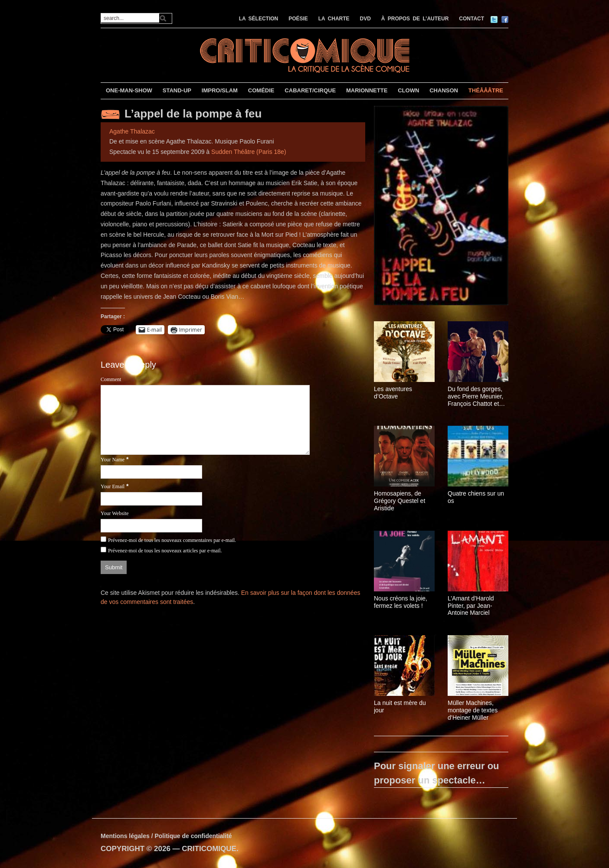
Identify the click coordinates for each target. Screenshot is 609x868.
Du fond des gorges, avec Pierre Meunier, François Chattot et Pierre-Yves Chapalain (478, 396)
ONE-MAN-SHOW (129, 90)
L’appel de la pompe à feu (193, 114)
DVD (365, 19)
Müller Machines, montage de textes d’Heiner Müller (473, 710)
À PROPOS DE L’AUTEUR (415, 19)
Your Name (113, 460)
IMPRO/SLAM (220, 90)
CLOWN (408, 90)
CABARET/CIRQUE (310, 90)
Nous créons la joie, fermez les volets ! (401, 602)
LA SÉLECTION (259, 19)
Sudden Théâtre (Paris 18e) (249, 152)
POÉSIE (298, 19)
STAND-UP (177, 90)
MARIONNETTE (367, 90)
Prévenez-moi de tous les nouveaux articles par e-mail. (165, 551)
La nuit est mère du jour (400, 706)
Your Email (113, 486)
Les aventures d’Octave (393, 393)
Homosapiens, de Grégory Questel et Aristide (399, 501)
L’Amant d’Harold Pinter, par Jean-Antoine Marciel (471, 606)
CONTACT (471, 19)
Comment (111, 379)
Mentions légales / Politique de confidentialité (166, 836)
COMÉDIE (261, 90)
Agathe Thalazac (132, 131)
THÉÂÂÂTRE (486, 90)
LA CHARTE (334, 19)
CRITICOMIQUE (209, 849)
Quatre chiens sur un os (476, 497)
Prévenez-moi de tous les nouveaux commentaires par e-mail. (172, 540)
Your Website (115, 513)
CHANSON (444, 90)
